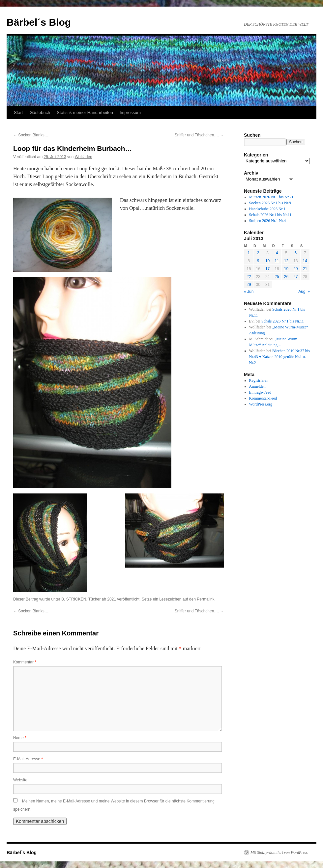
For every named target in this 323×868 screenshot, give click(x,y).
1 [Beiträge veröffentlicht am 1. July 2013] (249, 253)
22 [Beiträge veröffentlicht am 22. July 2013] (249, 277)
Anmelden (257, 386)
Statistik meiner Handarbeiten (85, 112)
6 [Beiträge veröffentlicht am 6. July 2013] (295, 253)
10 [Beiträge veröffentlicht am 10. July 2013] (267, 261)
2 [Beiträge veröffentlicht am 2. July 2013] (258, 253)
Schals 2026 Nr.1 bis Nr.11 (270, 215)
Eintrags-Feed (260, 392)
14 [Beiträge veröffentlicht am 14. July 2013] (305, 261)
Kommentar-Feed (263, 398)
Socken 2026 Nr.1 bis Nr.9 (270, 203)
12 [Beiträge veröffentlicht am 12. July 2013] (286, 261)
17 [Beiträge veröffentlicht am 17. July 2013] (267, 269)
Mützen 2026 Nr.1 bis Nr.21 (271, 197)
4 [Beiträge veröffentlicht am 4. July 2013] (277, 253)
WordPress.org (261, 404)
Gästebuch (40, 112)
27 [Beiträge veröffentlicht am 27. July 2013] (295, 277)
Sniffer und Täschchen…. (199, 135)
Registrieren (259, 380)
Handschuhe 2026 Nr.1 (267, 209)
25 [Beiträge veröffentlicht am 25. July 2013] (277, 277)
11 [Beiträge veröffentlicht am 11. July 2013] (277, 261)
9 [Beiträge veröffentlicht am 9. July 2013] (258, 261)
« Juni (249, 292)
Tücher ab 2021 (102, 599)
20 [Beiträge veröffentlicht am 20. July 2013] (295, 269)
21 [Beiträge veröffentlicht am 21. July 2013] (305, 269)
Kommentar (25, 662)
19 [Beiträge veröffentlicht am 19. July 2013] (286, 269)
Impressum (130, 112)
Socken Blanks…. (31, 135)
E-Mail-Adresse (28, 759)
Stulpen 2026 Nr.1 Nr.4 (268, 221)
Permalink (206, 599)
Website (20, 780)
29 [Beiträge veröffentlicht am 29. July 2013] (249, 285)
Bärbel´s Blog (39, 22)
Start (18, 112)
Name (20, 738)
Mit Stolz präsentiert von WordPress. (279, 853)
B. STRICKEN (74, 599)
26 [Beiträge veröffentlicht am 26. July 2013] (286, 277)
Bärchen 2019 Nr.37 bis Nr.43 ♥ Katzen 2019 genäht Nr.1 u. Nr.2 (279, 357)
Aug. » (304, 292)
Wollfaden (84, 157)
